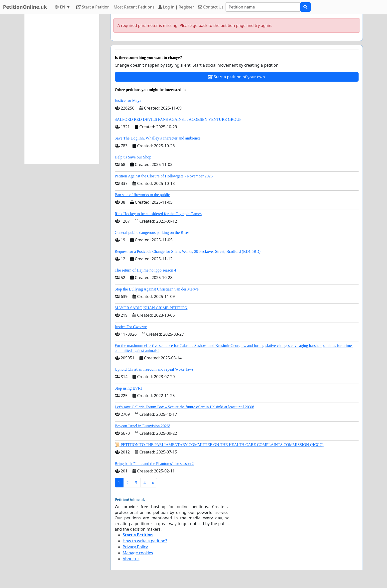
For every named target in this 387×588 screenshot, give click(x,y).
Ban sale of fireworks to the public (142, 195)
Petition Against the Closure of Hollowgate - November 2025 (164, 176)
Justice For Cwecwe (131, 327)
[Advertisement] (62, 89)
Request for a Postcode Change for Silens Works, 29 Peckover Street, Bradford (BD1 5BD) (188, 251)
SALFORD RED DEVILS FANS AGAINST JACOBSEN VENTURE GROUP (178, 119)
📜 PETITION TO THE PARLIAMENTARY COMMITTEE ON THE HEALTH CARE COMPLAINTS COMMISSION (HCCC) (219, 445)
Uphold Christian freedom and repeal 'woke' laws (154, 369)
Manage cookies (138, 553)
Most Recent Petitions (134, 7)
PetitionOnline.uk (25, 7)
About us (131, 559)
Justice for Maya (128, 100)
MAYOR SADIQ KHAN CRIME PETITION (151, 308)
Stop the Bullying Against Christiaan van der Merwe (157, 289)
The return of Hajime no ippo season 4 (146, 270)
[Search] (263, 7)
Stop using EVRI (128, 388)
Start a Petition (93, 7)
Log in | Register (176, 7)
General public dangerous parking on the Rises (152, 232)
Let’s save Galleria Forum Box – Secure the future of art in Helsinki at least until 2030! (185, 407)
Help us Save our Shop (133, 157)
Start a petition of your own (236, 77)
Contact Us (211, 7)
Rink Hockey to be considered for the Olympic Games (158, 214)
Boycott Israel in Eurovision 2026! (142, 426)
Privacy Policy (135, 547)
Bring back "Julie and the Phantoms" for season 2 (154, 464)
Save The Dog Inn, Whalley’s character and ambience (158, 138)
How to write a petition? (145, 541)
